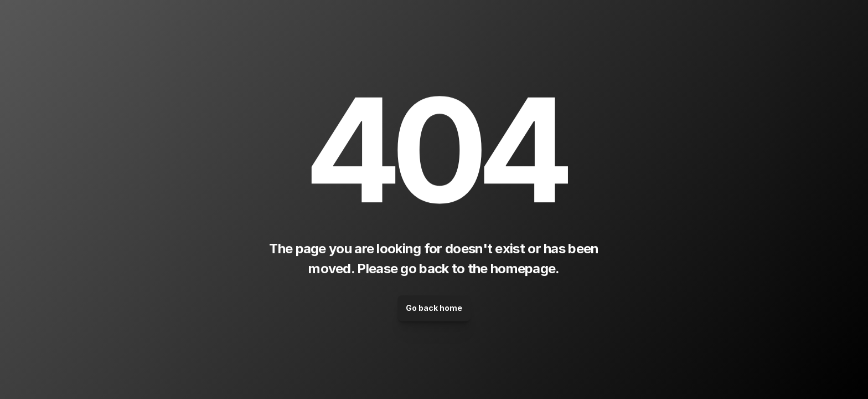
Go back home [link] (434, 308)
